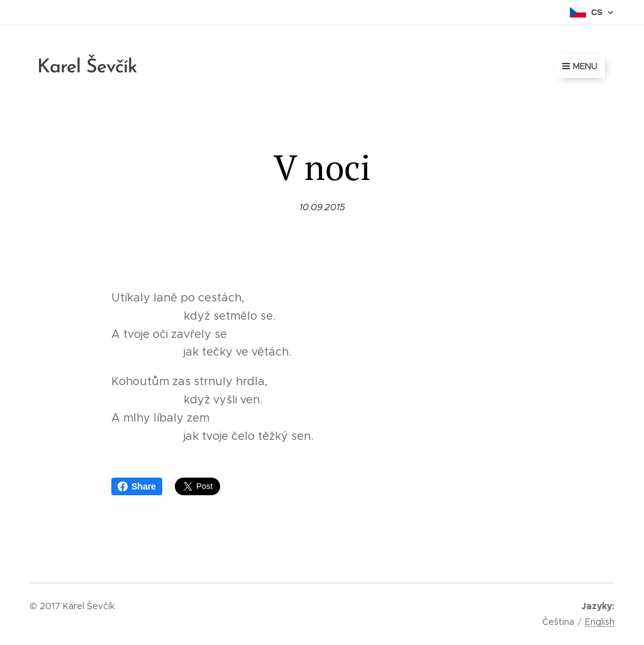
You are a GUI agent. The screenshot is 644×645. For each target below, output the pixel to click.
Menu (580, 66)
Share (137, 486)
